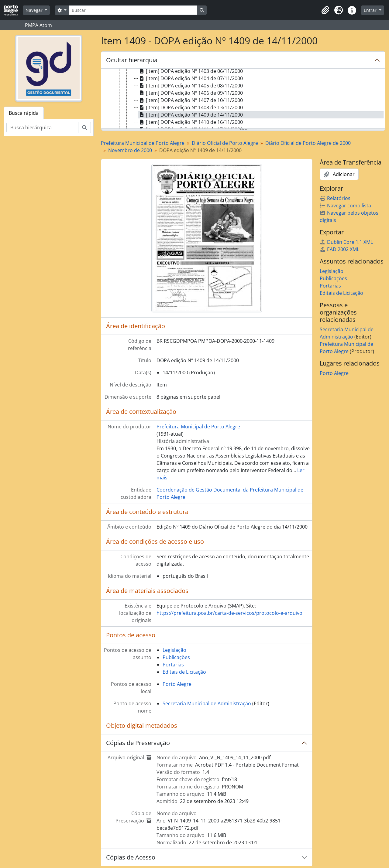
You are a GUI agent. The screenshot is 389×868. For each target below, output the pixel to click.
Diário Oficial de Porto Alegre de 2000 (308, 143)
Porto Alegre (177, 684)
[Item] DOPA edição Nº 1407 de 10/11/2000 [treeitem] (190, 100)
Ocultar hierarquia (132, 60)
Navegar (35, 10)
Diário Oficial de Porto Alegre (225, 143)
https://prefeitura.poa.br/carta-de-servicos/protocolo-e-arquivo (229, 613)
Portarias (173, 665)
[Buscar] (133, 10)
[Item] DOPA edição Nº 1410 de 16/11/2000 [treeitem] (190, 122)
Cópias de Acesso (131, 857)
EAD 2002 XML (339, 249)
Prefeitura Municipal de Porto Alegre (143, 143)
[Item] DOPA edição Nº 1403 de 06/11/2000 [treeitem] (190, 71)
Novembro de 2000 (130, 150)
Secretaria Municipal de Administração (207, 703)
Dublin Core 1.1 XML (346, 242)
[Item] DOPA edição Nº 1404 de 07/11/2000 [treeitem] (190, 78)
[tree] (243, 99)
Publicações (176, 657)
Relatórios (335, 198)
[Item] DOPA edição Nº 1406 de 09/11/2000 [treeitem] (190, 93)
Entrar (371, 10)
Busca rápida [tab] (24, 113)
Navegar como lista (345, 206)
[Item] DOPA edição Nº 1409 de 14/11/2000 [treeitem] (190, 115)
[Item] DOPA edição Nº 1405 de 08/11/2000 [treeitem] (190, 86)
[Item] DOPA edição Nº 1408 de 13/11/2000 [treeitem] (190, 107)
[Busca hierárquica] (42, 128)
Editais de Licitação (184, 672)
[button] (325, 10)
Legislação (174, 650)
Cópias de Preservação (138, 743)
